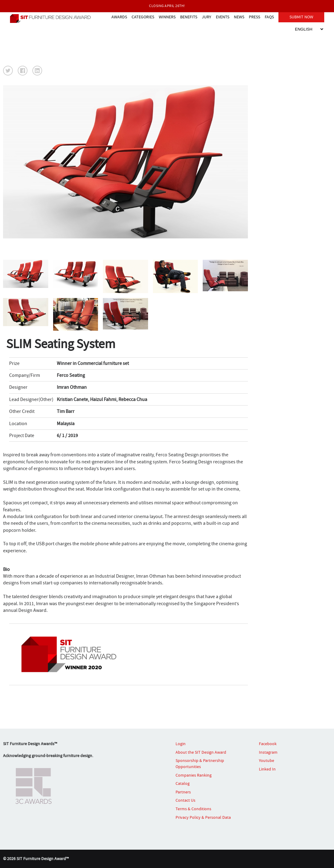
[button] (8, 71)
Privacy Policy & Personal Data (203, 817)
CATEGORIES (143, 16)
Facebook (268, 744)
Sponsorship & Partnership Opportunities (200, 763)
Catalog (183, 783)
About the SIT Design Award (201, 752)
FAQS (269, 16)
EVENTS (223, 16)
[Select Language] (309, 29)
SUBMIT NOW (301, 16)
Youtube (267, 760)
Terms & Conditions (193, 809)
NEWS (239, 16)
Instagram (268, 752)
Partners (183, 792)
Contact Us (185, 800)
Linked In (267, 769)
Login (181, 744)
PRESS (254, 16)
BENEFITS (189, 16)
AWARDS (119, 16)
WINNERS (167, 16)
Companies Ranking (194, 775)
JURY (207, 16)
